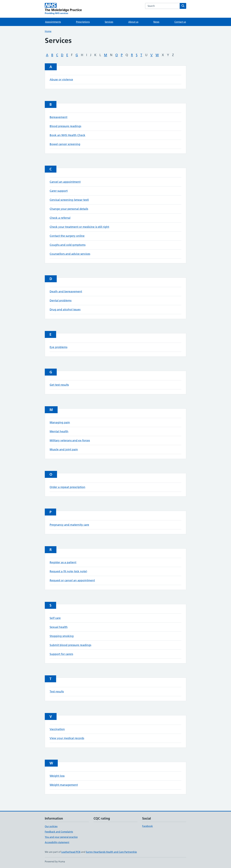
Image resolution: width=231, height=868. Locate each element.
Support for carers (61, 654)
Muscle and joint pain (64, 449)
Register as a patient (63, 562)
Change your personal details (69, 209)
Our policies (51, 826)
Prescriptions (83, 22)
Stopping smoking (62, 636)
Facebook (147, 826)
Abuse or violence (61, 79)
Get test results (59, 385)
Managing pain (60, 422)
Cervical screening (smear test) (69, 200)
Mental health (59, 431)
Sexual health (59, 627)
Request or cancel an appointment (72, 580)
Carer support (59, 191)
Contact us (180, 22)
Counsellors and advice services (70, 254)
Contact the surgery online (67, 236)
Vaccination (57, 729)
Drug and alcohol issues (65, 309)
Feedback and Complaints (59, 832)
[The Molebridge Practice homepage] (63, 9)
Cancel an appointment (65, 182)
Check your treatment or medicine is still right (79, 227)
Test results (57, 692)
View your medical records (67, 738)
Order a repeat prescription (67, 487)
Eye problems (58, 347)
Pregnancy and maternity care (69, 525)
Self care (55, 618)
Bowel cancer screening (65, 144)
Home (48, 31)
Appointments (53, 22)
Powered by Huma (55, 862)
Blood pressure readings (65, 126)
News (156, 22)
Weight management (64, 785)
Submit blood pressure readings (70, 645)
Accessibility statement (57, 842)
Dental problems (61, 300)
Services (109, 22)
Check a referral (60, 218)
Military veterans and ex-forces (70, 440)
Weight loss (57, 776)
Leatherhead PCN (71, 852)
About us (133, 22)
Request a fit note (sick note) (68, 571)
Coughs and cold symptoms (68, 245)
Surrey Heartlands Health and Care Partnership (111, 852)
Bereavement (58, 117)
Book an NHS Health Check (67, 135)
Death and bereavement (66, 291)
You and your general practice (61, 837)
